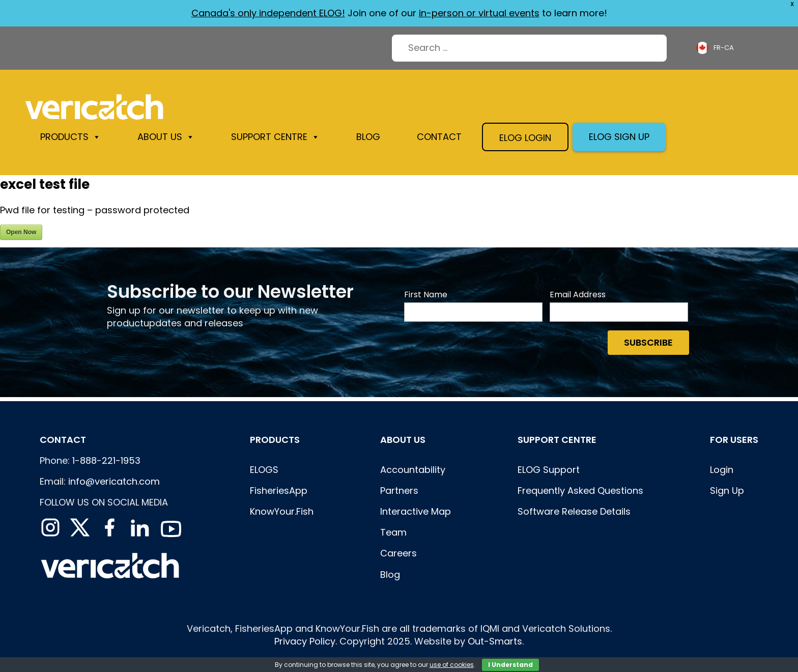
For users (734, 440)
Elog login (525, 138)
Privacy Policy (305, 641)
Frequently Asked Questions (580, 491)
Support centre (557, 440)
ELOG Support (549, 470)
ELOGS (264, 470)
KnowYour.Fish (282, 511)
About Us (403, 440)
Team (393, 532)
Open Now (21, 232)
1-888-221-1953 (106, 460)
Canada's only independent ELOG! (268, 13)
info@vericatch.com (114, 481)
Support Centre (275, 137)
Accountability (413, 470)
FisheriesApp (279, 491)
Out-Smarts (495, 641)
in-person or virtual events (479, 13)
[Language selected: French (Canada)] (717, 48)
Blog (368, 137)
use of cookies (452, 665)
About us (166, 137)
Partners (399, 491)
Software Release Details (574, 511)
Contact (439, 137)
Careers (398, 553)
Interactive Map (416, 511)
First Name (426, 295)
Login (722, 470)
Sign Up (727, 491)
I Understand (510, 665)
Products (70, 137)
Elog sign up (619, 137)
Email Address (578, 295)
